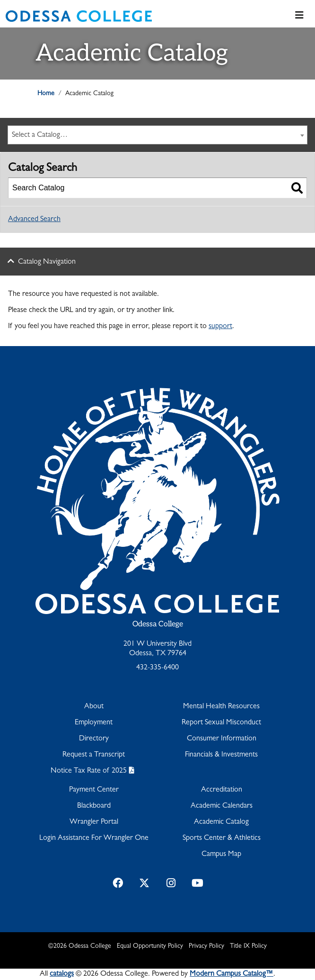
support (220, 327)
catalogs (62, 974)
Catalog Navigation (47, 262)
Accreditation (222, 790)
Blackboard (94, 806)
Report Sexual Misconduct (221, 723)
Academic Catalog (221, 822)
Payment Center (94, 790)
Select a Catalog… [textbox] (40, 135)
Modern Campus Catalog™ (232, 974)
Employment (94, 723)
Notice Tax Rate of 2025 (89, 771)
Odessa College (158, 624)
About (94, 707)
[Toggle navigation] (299, 16)
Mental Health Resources (221, 707)
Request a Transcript (94, 755)
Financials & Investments (221, 755)
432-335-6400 (157, 668)
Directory (94, 739)
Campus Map (221, 855)
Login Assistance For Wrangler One (94, 838)
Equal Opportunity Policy (150, 946)
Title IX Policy (248, 946)
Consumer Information (222, 739)
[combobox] (157, 135)
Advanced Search (34, 220)
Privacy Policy (206, 946)
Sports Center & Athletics (222, 838)
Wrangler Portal (94, 822)
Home (46, 94)
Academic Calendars (222, 806)
